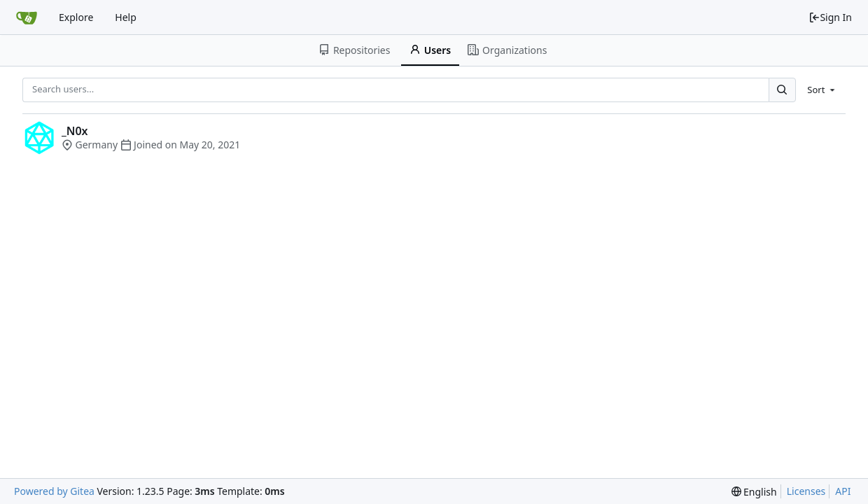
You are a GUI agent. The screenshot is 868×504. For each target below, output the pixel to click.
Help (126, 17)
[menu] (822, 90)
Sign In (830, 17)
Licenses (806, 491)
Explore (76, 17)
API (843, 491)
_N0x (75, 131)
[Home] (27, 17)
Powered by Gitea (54, 491)
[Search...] (782, 90)
